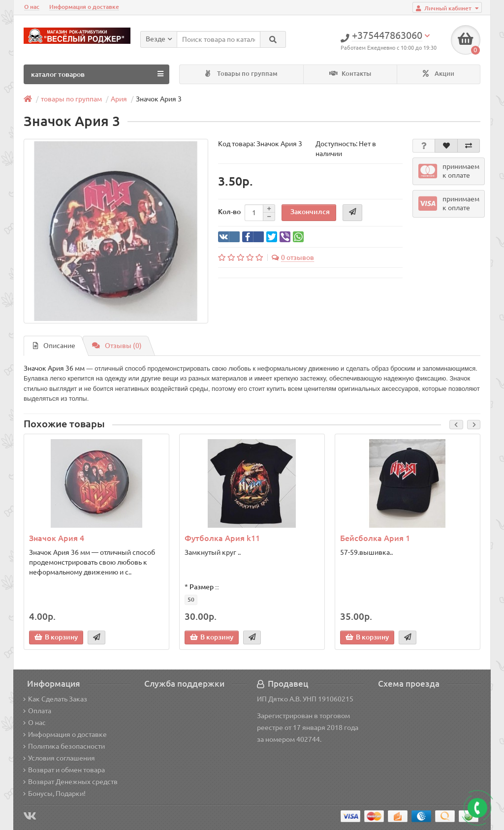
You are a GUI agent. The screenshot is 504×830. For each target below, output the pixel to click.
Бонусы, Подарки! (54, 794)
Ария (119, 99)
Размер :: (204, 587)
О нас (32, 7)
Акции (439, 74)
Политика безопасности (64, 746)
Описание (54, 346)
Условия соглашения (59, 758)
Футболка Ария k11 (222, 538)
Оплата (37, 711)
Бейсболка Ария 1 (375, 538)
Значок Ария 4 (57, 538)
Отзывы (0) (117, 346)
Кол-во (229, 212)
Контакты (350, 74)
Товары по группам (241, 74)
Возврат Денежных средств (70, 782)
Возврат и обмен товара (64, 770)
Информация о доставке (84, 7)
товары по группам (71, 99)
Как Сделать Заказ (55, 699)
